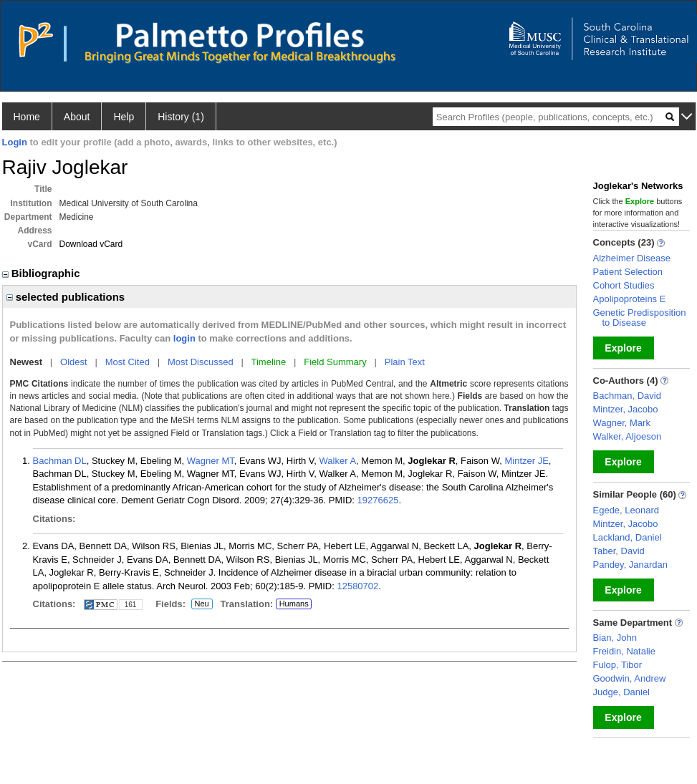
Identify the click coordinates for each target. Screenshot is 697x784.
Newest (27, 362)
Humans (294, 604)
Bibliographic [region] (43, 273)
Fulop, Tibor (618, 665)
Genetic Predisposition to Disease (640, 318)
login (184, 338)
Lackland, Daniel (628, 537)
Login (15, 142)
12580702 (357, 586)
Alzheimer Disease (632, 258)
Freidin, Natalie (624, 651)
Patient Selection (628, 272)
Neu (200, 604)
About (77, 117)
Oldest (74, 362)
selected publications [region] (66, 297)
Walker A (338, 461)
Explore (623, 348)
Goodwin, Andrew (630, 678)
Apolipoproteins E (630, 299)
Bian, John (615, 638)
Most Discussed (201, 362)
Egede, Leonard (626, 510)
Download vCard (91, 244)
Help (124, 117)
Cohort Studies (624, 285)
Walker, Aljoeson (628, 436)
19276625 (378, 500)
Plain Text (405, 362)
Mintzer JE (526, 461)
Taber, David (619, 551)
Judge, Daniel (622, 692)
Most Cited (128, 362)
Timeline (269, 362)
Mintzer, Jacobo (626, 409)
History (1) (181, 117)
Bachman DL (60, 461)
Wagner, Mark (622, 423)
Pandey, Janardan (631, 565)
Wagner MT (211, 461)
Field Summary (335, 362)
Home (27, 117)
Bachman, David (627, 396)
